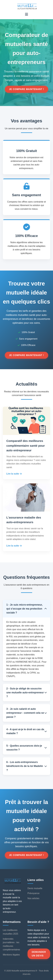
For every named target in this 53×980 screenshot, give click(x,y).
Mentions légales (11, 955)
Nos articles (33, 898)
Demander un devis (39, 954)
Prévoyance (34, 893)
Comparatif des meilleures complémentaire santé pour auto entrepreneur (26, 446)
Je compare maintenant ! (27, 90)
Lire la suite (14, 474)
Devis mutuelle (35, 888)
